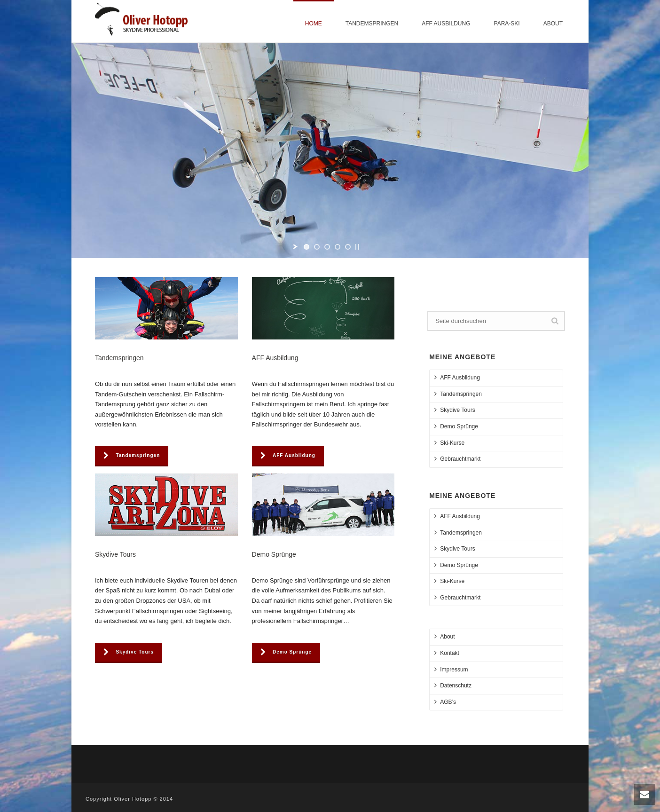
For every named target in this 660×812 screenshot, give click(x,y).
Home (314, 24)
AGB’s (445, 702)
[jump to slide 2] (317, 247)
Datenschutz (453, 685)
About (553, 24)
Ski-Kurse (449, 443)
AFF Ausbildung (446, 24)
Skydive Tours (455, 410)
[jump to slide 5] (348, 247)
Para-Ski (507, 24)
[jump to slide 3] (327, 247)
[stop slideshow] (357, 247)
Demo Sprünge (456, 426)
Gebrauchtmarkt (457, 459)
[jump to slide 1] (306, 247)
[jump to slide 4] (338, 247)
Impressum (451, 669)
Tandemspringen (372, 24)
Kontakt (447, 653)
